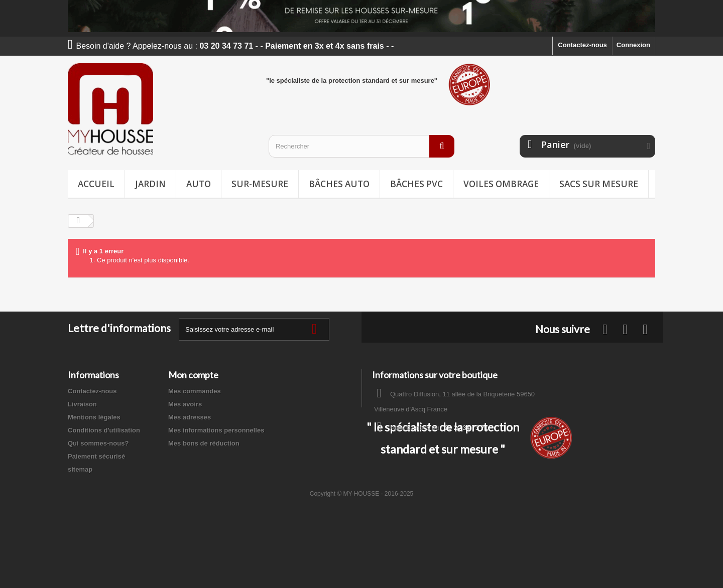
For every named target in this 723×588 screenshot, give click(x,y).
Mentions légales (94, 417)
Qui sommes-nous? (98, 443)
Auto (199, 184)
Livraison (82, 404)
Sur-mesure (260, 184)
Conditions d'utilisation (104, 430)
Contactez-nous (582, 45)
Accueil (96, 184)
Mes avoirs (185, 404)
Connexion (633, 45)
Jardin (150, 184)
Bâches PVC (416, 184)
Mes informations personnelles (216, 430)
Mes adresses (190, 417)
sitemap (80, 469)
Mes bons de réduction (204, 443)
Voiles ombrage (501, 184)
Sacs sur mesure (599, 184)
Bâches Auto (339, 184)
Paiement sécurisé (96, 456)
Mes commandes (195, 391)
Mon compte (193, 375)
